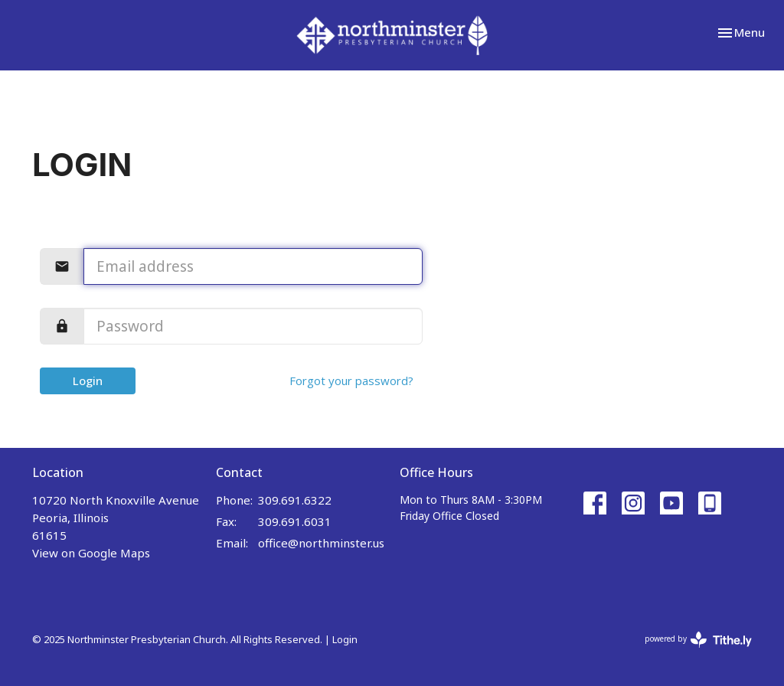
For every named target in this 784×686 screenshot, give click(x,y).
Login (88, 381)
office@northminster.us (321, 543)
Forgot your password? (351, 381)
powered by (698, 640)
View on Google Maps (91, 553)
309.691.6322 (295, 500)
